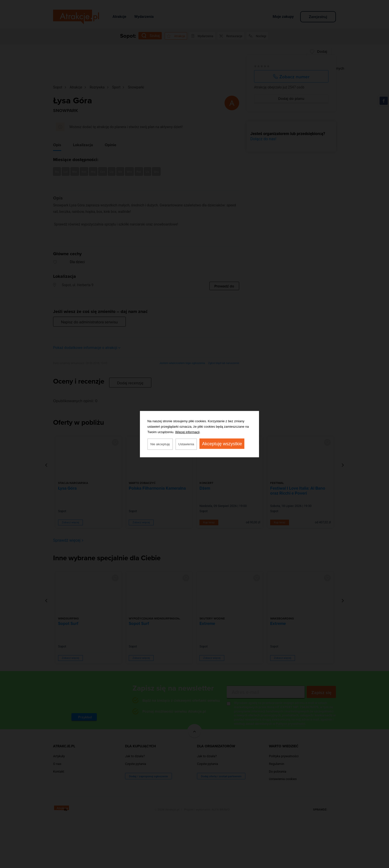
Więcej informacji (187, 432)
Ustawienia (186, 444)
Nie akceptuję (160, 444)
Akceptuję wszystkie (222, 444)
